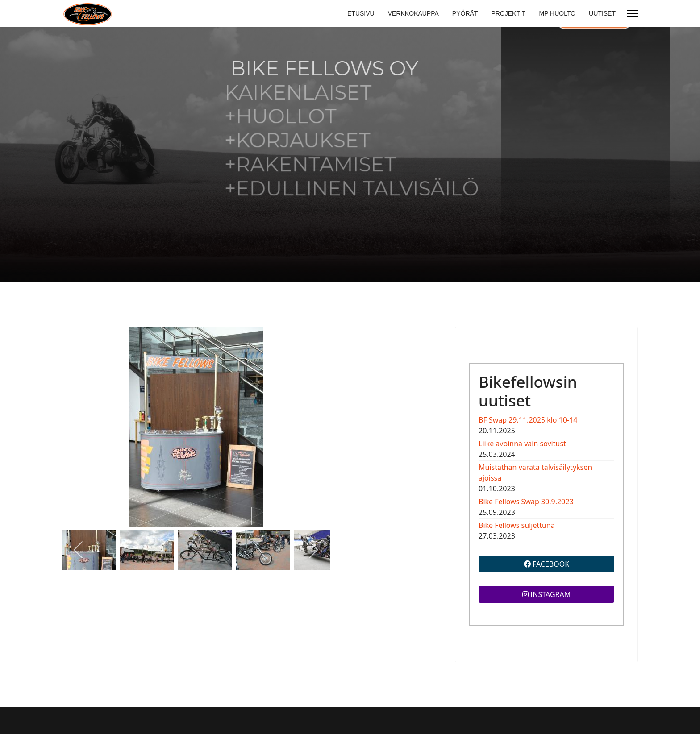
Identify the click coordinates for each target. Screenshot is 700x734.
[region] (350, 154)
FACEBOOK (546, 564)
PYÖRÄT (465, 13)
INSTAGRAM (547, 594)
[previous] (79, 550)
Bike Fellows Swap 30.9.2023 (526, 502)
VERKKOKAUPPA (413, 13)
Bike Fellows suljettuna (517, 525)
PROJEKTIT (508, 13)
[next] (313, 550)
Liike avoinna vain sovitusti (523, 444)
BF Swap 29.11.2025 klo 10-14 (528, 420)
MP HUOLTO (557, 13)
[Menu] (632, 13)
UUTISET (602, 13)
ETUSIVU (361, 13)
